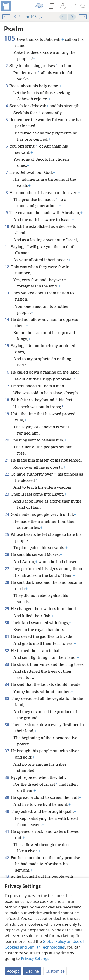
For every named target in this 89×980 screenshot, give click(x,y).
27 (7, 569)
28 (7, 582)
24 (7, 514)
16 (7, 372)
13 (7, 293)
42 (7, 858)
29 (7, 609)
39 (7, 797)
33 (7, 664)
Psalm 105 (25, 17)
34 (7, 684)
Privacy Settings (35, 959)
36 (7, 725)
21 (7, 460)
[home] (7, 6)
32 (7, 651)
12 (7, 267)
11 (7, 247)
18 (7, 400)
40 (7, 811)
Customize (55, 971)
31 (7, 636)
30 (7, 623)
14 (7, 319)
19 (7, 414)
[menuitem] (7, 6)
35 (7, 698)
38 (7, 777)
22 (7, 474)
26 (7, 554)
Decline (32, 971)
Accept (13, 971)
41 (7, 831)
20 (7, 440)
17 (7, 386)
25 (7, 534)
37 (7, 751)
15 (7, 346)
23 (7, 494)
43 (7, 876)
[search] (83, 6)
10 (7, 226)
